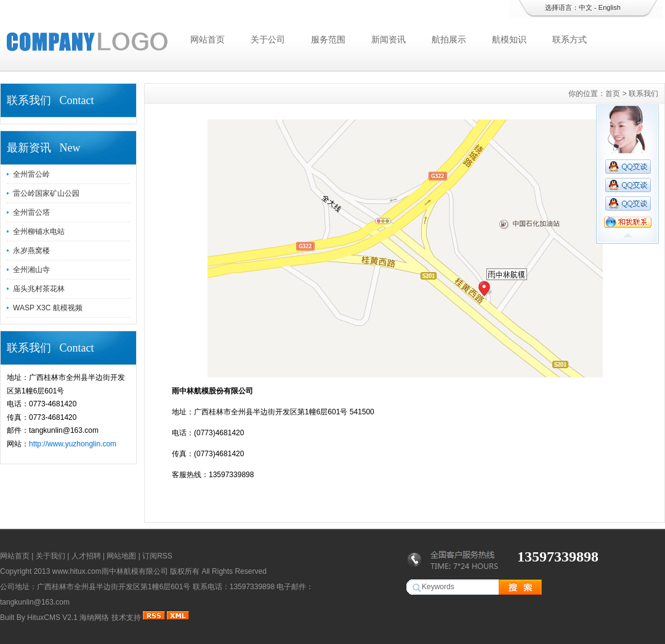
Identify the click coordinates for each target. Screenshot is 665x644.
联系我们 (643, 94)
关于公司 (268, 39)
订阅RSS (157, 556)
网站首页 (208, 39)
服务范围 (328, 39)
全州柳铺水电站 (39, 231)
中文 (586, 7)
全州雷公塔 (31, 212)
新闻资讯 (389, 39)
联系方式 (570, 39)
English (610, 7)
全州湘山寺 (31, 270)
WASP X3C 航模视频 (48, 308)
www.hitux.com (77, 571)
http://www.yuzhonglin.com (73, 444)
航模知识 (509, 39)
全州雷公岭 (31, 174)
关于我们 (50, 556)
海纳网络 (94, 618)
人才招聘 (86, 556)
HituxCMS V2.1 (52, 618)
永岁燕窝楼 (31, 251)
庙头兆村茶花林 (39, 289)
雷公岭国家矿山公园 (46, 193)
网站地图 (121, 556)
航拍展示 (449, 39)
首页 (613, 94)
